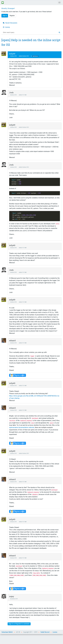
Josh (11, 92)
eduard (12, 340)
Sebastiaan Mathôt (7, 632)
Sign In (5, 16)
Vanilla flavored (45, 632)
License (55, 632)
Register (12, 16)
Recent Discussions (10, 23)
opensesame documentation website (22, 427)
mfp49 (12, 54)
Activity (6, 27)
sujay (12, 596)
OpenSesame (35, 56)
